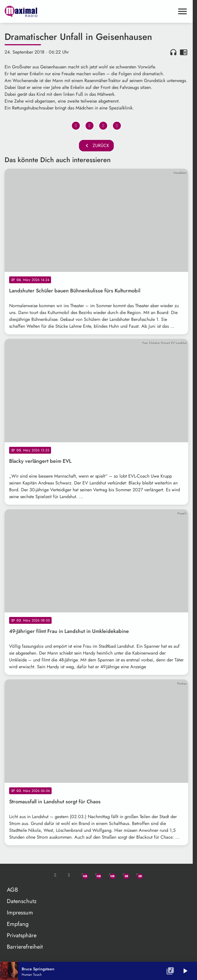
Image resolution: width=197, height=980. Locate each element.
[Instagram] (110, 875)
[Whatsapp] (83, 875)
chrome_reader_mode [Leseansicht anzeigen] (184, 52)
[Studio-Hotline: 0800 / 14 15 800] (69, 875)
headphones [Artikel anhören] (173, 52)
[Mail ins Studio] (55, 875)
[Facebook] (96, 875)
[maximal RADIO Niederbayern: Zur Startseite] (50, 11)
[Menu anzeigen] (182, 11)
